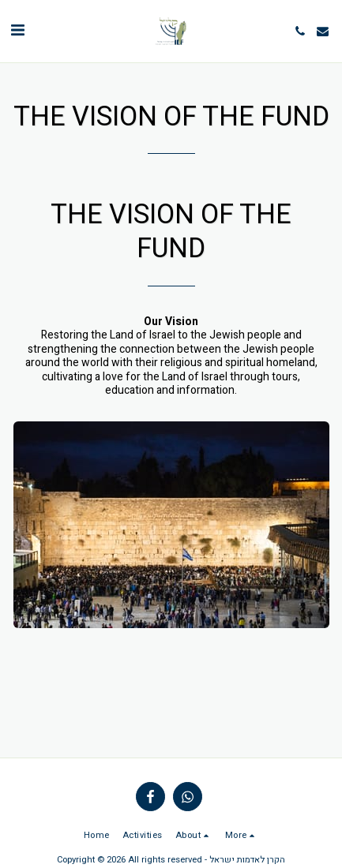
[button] (17, 30)
